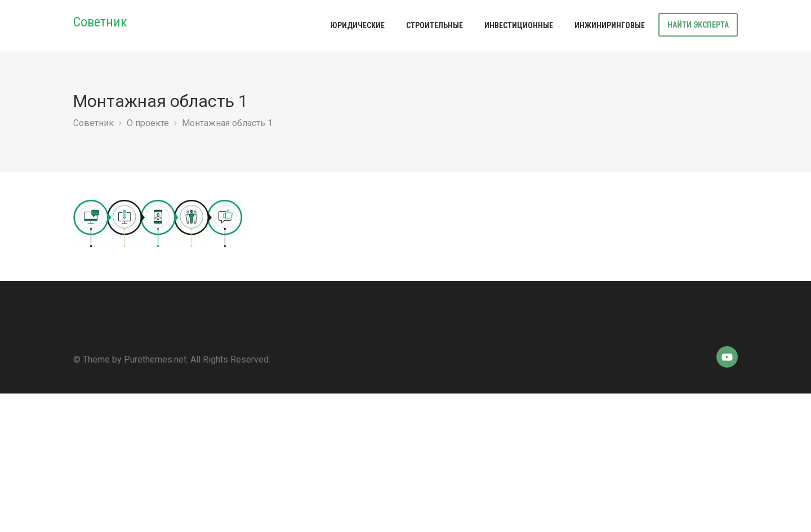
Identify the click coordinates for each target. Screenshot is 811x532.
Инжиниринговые (610, 25)
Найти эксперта (698, 25)
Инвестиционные (519, 25)
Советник (100, 22)
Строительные (435, 25)
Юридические (358, 25)
